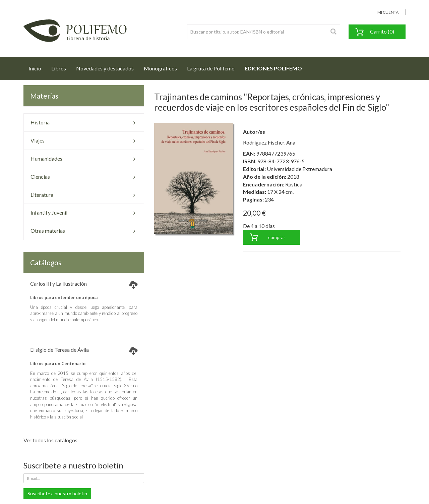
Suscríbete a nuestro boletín (57, 493)
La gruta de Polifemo (211, 68)
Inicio (37, 66)
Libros (59, 68)
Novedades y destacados (105, 68)
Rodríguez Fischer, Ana (269, 142)
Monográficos (160, 68)
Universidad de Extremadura (299, 169)
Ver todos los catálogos (50, 440)
